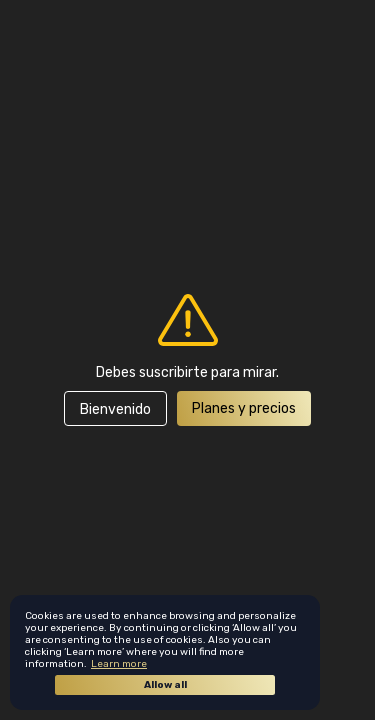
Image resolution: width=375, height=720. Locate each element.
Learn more (119, 664)
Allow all (165, 685)
